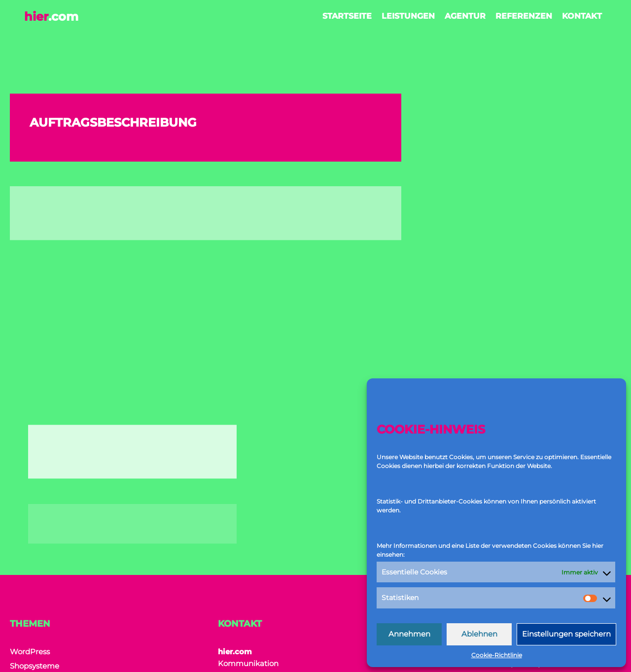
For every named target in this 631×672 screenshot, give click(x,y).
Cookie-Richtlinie (497, 655)
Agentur (465, 16)
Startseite (347, 16)
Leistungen (408, 16)
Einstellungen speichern (566, 634)
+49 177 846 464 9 (267, 589)
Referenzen (523, 16)
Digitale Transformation (53, 548)
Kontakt (581, 16)
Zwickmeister (353, 663)
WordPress (30, 519)
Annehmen (409, 634)
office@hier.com (264, 607)
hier (52, 17)
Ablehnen (479, 634)
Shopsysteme (35, 533)
